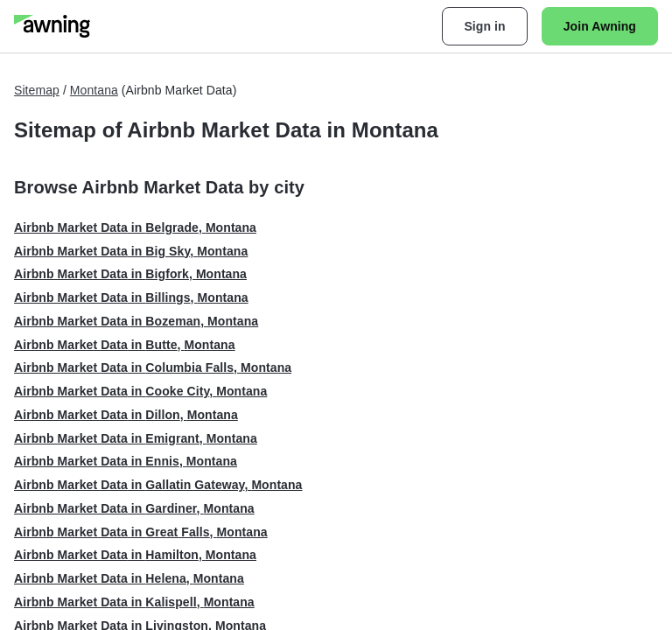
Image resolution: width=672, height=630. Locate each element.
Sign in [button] (484, 26)
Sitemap (37, 90)
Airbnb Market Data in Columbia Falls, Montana (153, 367)
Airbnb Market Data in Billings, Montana (131, 297)
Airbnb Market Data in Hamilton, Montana (135, 555)
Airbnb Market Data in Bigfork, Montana (130, 274)
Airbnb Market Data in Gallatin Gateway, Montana (158, 485)
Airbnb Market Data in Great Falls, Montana (141, 532)
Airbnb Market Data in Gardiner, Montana (134, 508)
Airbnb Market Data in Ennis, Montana (126, 461)
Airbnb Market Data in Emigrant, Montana (136, 438)
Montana (94, 90)
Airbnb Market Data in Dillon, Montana (126, 415)
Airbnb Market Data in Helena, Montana (129, 578)
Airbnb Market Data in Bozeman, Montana (136, 321)
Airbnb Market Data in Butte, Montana (125, 345)
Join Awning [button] (600, 26)
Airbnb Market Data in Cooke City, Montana (140, 391)
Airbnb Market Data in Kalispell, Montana (134, 602)
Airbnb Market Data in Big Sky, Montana (131, 251)
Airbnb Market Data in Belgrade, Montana (135, 227)
